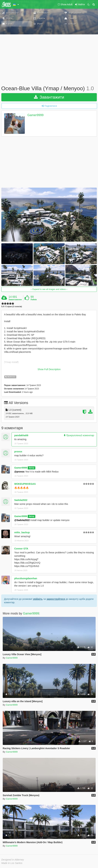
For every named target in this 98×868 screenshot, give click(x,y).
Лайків (34, 299)
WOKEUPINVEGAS (25, 484)
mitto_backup (22, 532)
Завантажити (49, 97)
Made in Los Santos (12, 863)
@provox (19, 472)
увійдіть (38, 599)
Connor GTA (21, 549)
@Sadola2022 (22, 520)
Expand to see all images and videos (49, 289)
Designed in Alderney (13, 860)
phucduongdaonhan (26, 578)
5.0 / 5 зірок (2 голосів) (12, 307)
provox (18, 452)
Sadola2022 (21, 500)
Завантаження (15, 299)
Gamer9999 (35, 115)
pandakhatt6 (21, 435)
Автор (32, 468)
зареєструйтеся (56, 599)
